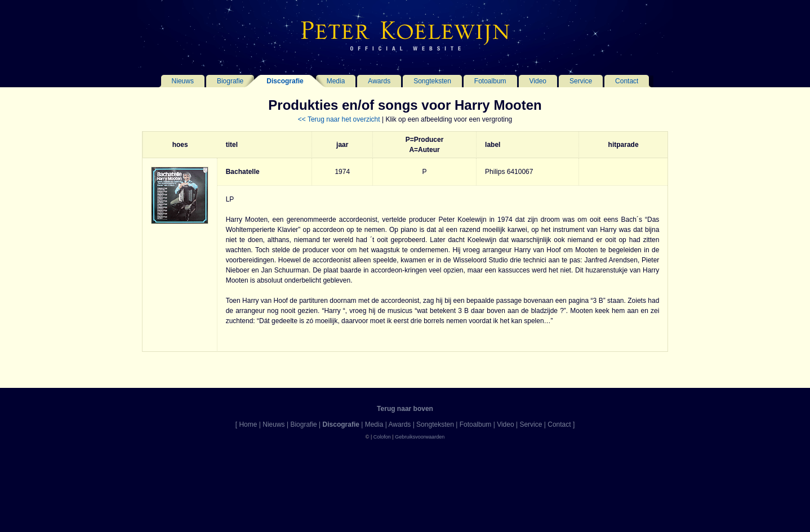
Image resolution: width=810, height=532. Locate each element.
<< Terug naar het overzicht (339, 119)
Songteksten (432, 81)
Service (581, 81)
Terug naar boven (405, 409)
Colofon (382, 437)
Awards (379, 81)
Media (336, 81)
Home (248, 424)
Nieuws (183, 81)
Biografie (230, 81)
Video (538, 81)
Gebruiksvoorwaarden (420, 437)
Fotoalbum (490, 81)
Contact (627, 81)
